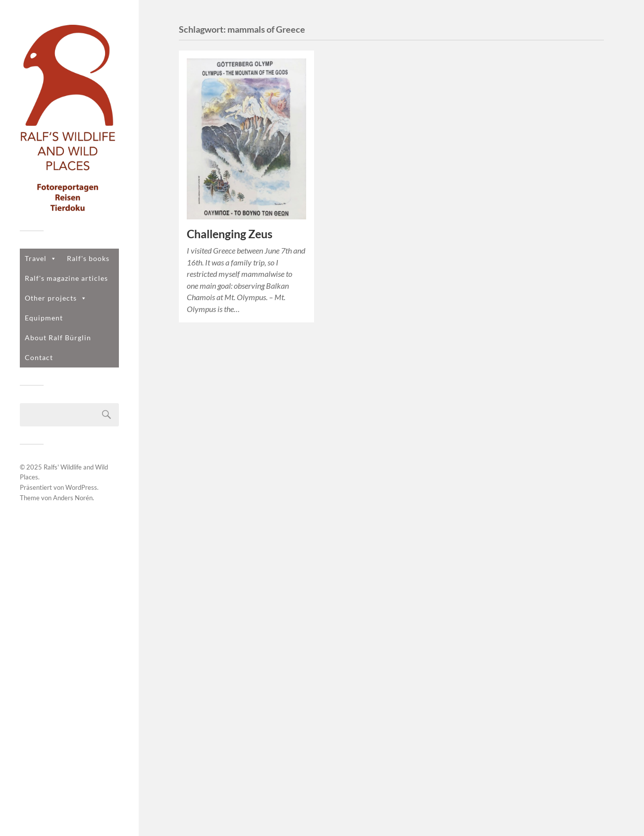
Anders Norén (73, 498)
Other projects (56, 298)
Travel (41, 258)
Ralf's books (88, 258)
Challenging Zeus (230, 234)
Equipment (44, 318)
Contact (39, 357)
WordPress (81, 487)
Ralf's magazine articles (66, 278)
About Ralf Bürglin (58, 338)
